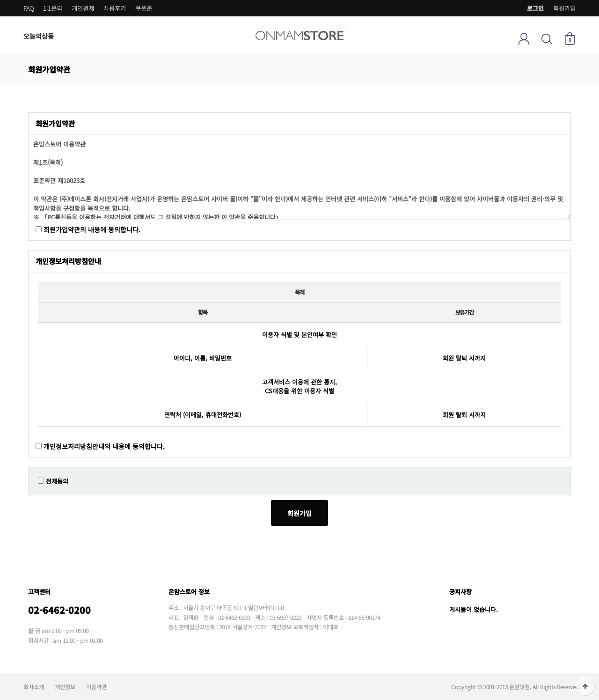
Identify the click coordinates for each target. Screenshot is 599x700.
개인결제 (83, 8)
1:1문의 (53, 8)
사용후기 (115, 8)
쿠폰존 (144, 8)
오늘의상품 (39, 36)
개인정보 (65, 687)
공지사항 (460, 592)
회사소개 (34, 687)
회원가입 (564, 8)
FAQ (29, 8)
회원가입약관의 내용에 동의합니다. (92, 229)
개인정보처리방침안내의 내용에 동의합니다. (104, 447)
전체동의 (57, 481)
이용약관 (96, 687)
